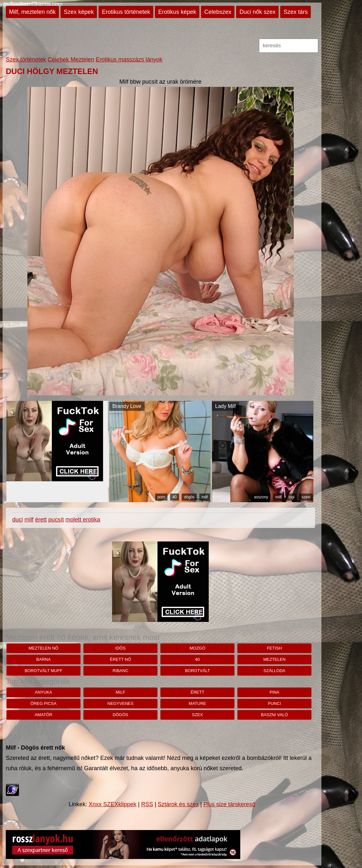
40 (174, 497)
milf (205, 497)
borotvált (197, 671)
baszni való (274, 715)
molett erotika (83, 520)
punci (274, 703)
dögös (189, 497)
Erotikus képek (177, 12)
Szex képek (79, 12)
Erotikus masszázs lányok (129, 60)
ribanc (120, 671)
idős (120, 648)
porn (161, 497)
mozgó (197, 648)
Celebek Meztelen (71, 60)
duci (18, 520)
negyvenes (121, 703)
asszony (261, 497)
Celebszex (218, 12)
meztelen (274, 659)
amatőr (44, 715)
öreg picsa (44, 703)
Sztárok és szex (178, 804)
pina (274, 692)
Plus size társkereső (229, 804)
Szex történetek (26, 60)
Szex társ (295, 12)
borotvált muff (43, 671)
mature (197, 703)
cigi (291, 497)
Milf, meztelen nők (32, 12)
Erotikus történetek (126, 12)
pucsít (56, 520)
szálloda (274, 671)
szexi (306, 497)
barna (44, 659)
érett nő (120, 659)
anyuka (43, 692)
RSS (147, 804)
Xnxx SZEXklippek (112, 804)
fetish (274, 648)
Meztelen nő (43, 648)
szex (197, 715)
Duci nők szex (257, 12)
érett (41, 520)
